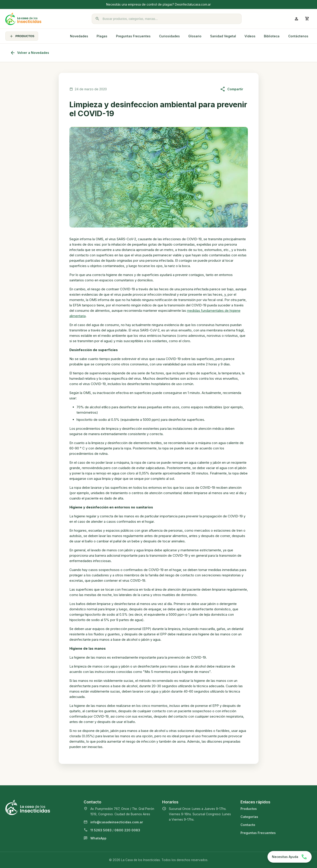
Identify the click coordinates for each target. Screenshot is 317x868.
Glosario (195, 36)
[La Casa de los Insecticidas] (23, 19)
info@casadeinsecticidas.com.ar (117, 822)
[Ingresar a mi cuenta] (296, 19)
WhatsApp (98, 838)
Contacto (248, 825)
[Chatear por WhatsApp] (290, 857)
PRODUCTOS (22, 36)
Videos (250, 36)
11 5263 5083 (101, 830)
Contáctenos (298, 36)
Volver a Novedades (30, 53)
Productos (249, 809)
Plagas (102, 36)
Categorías (249, 817)
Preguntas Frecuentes (133, 36)
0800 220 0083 (127, 830)
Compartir (232, 89)
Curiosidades (169, 36)
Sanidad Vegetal (223, 36)
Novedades (79, 36)
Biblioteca (272, 36)
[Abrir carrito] (307, 19)
